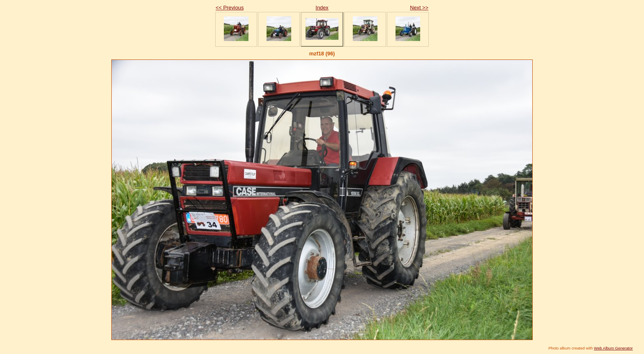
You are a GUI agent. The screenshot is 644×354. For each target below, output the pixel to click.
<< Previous (230, 8)
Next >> (419, 8)
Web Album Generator (613, 348)
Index (322, 8)
